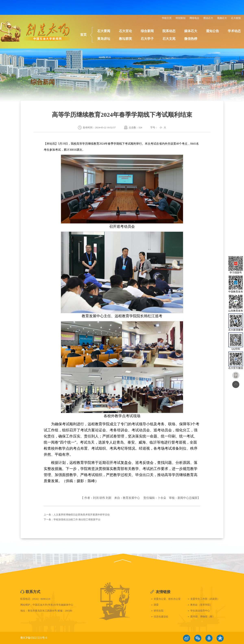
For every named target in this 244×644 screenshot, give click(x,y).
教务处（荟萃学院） (201, 605)
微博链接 (187, 638)
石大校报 (236, 18)
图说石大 (208, 18)
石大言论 (125, 31)
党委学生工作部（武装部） (205, 599)
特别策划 (181, 18)
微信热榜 (191, 39)
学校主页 (167, 18)
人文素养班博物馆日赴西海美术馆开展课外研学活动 (82, 515)
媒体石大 (191, 31)
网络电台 (194, 18)
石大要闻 (104, 31)
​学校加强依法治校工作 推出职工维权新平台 (77, 520)
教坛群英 (125, 39)
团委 (156, 605)
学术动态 (234, 31)
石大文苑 (169, 39)
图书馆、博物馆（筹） (203, 617)
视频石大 (222, 18)
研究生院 (159, 611)
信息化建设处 (161, 617)
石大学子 (147, 39)
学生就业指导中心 (200, 611)
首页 (83, 35)
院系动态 (169, 31)
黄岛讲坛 (104, 39)
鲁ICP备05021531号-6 (34, 638)
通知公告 (212, 31)
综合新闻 (147, 31)
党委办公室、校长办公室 (167, 599)
